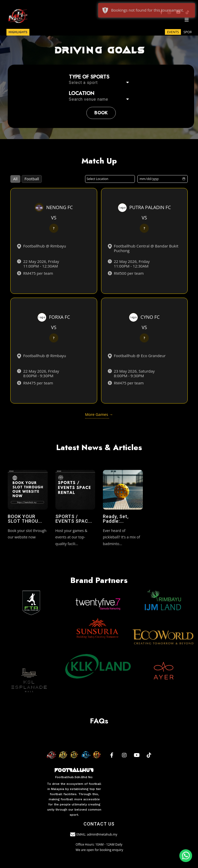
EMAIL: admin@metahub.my (94, 835)
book (101, 113)
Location (81, 93)
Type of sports (89, 77)
